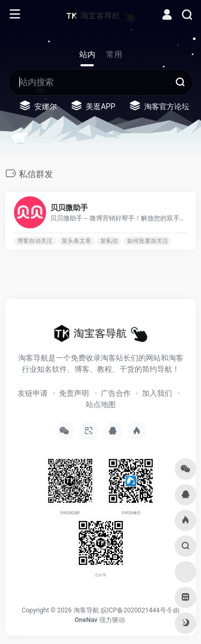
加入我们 (157, 393)
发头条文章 (76, 241)
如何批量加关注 (148, 241)
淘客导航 (86, 610)
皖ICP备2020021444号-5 (136, 610)
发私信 (109, 241)
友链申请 (33, 393)
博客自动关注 (35, 241)
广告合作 (116, 393)
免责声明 (74, 393)
